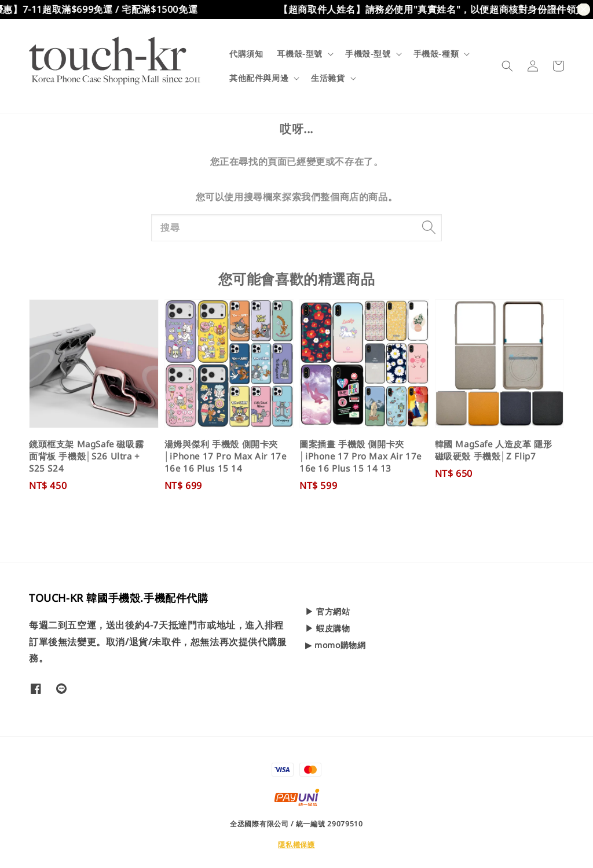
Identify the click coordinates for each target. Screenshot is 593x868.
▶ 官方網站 (328, 612)
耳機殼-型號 (300, 54)
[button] (507, 66)
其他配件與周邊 (259, 78)
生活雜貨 (328, 78)
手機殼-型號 (368, 54)
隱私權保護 (296, 845)
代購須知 (246, 54)
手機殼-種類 (436, 54)
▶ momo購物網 (335, 645)
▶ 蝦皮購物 (328, 628)
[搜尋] (429, 227)
